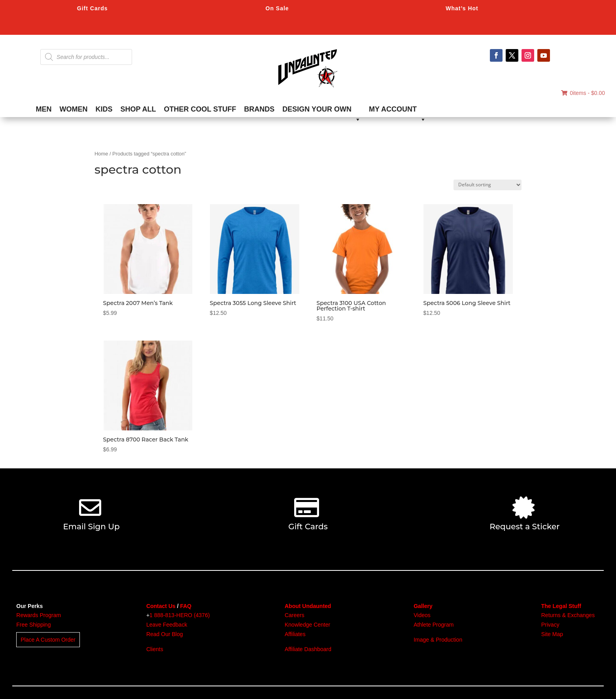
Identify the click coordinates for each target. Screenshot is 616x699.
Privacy (550, 625)
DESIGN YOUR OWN (322, 111)
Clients (155, 649)
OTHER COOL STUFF (200, 109)
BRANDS (259, 109)
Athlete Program (434, 625)
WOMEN (74, 109)
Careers (295, 615)
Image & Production (438, 640)
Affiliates (295, 634)
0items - (583, 93)
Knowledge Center (307, 625)
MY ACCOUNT (398, 111)
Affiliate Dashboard (308, 649)
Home (101, 154)
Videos (422, 615)
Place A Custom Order (48, 640)
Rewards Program (39, 615)
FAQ (186, 606)
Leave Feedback (167, 625)
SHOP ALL (138, 109)
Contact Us (161, 606)
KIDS (104, 109)
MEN (44, 109)
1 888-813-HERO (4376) (180, 615)
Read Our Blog (165, 634)
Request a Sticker (524, 527)
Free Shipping (33, 625)
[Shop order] (488, 185)
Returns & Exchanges (568, 615)
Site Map (552, 634)
